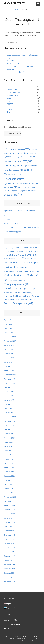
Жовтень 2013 (9, 379)
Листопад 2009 (10, 531)
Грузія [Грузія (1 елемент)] (33, 188)
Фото (9, 112)
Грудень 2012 (9, 413)
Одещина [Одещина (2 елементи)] (15, 191)
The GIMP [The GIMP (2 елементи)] (34, 157)
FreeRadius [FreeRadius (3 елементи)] (21, 149)
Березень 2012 (9, 451)
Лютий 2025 (9, 320)
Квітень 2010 (9, 518)
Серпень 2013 (9, 388)
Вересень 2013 (9, 383)
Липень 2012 (9, 434)
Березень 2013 (9, 404)
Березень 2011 (9, 480)
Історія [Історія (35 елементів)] (27, 161)
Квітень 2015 (9, 362)
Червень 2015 (9, 358)
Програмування (13, 93)
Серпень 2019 (9, 324)
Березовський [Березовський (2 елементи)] (29, 166)
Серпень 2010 (9, 510)
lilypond (10, 104)
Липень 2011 (9, 472)
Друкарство (12, 101)
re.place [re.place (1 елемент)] (13, 157)
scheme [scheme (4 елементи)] (23, 157)
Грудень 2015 (9, 350)
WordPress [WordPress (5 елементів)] (16, 161)
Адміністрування (14, 95)
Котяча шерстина (14, 63)
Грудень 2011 (9, 463)
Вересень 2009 (9, 539)
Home (16, 10)
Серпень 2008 (9, 573)
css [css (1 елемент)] (15, 150)
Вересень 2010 (9, 506)
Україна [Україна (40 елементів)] (16, 195)
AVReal (7, 629)
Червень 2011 (9, 476)
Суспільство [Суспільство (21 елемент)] (12, 183)
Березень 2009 (9, 556)
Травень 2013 (9, 396)
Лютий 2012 (9, 455)
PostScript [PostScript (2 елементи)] (33, 153)
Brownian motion (15, 3)
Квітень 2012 (9, 447)
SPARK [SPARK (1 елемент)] (28, 157)
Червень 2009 (9, 548)
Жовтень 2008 (9, 565)
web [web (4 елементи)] (10, 161)
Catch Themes (29, 641)
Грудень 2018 (9, 333)
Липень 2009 (9, 543)
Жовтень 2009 (9, 535)
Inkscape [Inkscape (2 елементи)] (7, 153)
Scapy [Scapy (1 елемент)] (17, 157)
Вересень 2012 (9, 425)
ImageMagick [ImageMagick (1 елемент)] (34, 150)
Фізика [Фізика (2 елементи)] (11, 188)
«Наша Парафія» (11, 620)
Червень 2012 (9, 438)
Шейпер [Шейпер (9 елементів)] (19, 187)
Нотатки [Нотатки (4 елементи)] (7, 191)
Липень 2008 (9, 577)
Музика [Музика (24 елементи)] (9, 174)
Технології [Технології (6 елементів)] (33, 183)
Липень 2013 (9, 392)
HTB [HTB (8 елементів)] (28, 149)
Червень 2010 (9, 514)
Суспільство (12, 90)
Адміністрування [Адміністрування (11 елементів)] (13, 166)
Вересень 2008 (9, 569)
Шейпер (10, 106)
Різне (9, 87)
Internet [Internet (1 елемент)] (12, 153)
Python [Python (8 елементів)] (7, 157)
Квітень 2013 (9, 400)
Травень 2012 (9, 442)
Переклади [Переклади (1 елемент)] (23, 175)
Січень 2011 (8, 489)
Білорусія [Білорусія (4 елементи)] (27, 187)
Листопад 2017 (10, 341)
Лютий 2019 (9, 329)
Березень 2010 (9, 522)
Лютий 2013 (9, 409)
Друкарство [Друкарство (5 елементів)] (14, 170)
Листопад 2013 (10, 375)
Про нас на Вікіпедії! (12, 624)
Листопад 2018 (10, 337)
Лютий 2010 (9, 527)
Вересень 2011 (9, 468)
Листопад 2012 (10, 417)
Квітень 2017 (9, 345)
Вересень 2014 (9, 371)
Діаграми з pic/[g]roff (16, 72)
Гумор (9, 109)
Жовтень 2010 (9, 501)
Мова (9, 98)
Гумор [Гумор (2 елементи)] (6, 170)
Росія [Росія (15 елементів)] (7, 195)
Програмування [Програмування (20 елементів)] (14, 179)
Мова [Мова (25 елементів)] (23, 170)
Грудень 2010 (9, 493)
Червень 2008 (9, 581)
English (8, 604)
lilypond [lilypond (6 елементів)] (19, 153)
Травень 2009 (9, 552)
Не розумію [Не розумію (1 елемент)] (17, 175)
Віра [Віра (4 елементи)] (36, 166)
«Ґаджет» (11, 61)
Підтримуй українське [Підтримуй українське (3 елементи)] (27, 191)
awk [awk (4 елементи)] (13, 149)
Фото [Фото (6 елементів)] (6, 187)
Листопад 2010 (10, 497)
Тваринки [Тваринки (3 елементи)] (24, 184)
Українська (10, 608)
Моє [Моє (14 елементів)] (29, 170)
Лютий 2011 (9, 484)
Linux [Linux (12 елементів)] (26, 153)
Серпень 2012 (9, 430)
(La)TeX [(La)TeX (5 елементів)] (7, 149)
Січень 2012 (8, 459)
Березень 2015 (9, 366)
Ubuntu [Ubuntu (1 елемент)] (6, 162)
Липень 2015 (9, 354)
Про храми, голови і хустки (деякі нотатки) (22, 227)
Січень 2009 (8, 560)
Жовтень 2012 (9, 421)
